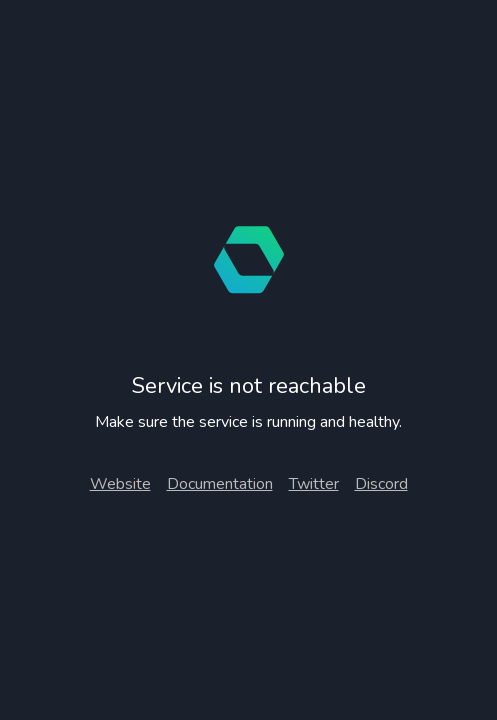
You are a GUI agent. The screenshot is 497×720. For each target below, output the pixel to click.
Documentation (220, 484)
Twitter (314, 484)
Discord (381, 484)
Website (120, 484)
